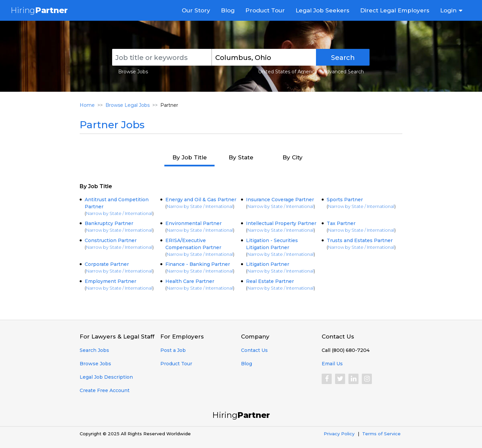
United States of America (288, 72)
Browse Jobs (133, 72)
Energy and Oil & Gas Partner (201, 200)
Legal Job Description (106, 377)
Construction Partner (111, 240)
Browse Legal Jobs (128, 105)
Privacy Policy (339, 434)
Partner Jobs (112, 125)
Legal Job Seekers (323, 10)
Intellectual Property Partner (281, 223)
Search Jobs (94, 350)
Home (87, 105)
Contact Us (254, 350)
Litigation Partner (268, 264)
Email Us (332, 364)
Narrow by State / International (119, 213)
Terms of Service (381, 434)
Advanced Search (343, 72)
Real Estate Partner (270, 281)
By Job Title (190, 157)
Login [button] (448, 10)
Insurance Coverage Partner (280, 200)
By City (293, 157)
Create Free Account (105, 390)
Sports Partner (345, 200)
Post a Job (173, 350)
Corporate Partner (107, 264)
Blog (228, 10)
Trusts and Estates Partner (360, 240)
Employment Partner (110, 281)
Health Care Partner (190, 281)
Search (343, 58)
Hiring (39, 10)
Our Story (196, 10)
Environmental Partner (193, 223)
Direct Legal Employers (395, 10)
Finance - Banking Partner (198, 264)
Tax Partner (341, 223)
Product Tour (265, 10)
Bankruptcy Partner (109, 223)
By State (241, 157)
